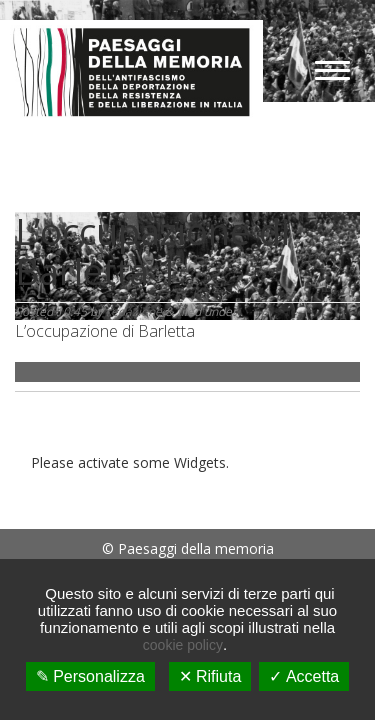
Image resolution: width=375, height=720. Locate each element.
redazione (134, 311)
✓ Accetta (304, 676)
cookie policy (183, 645)
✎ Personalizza (90, 676)
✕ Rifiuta (210, 676)
